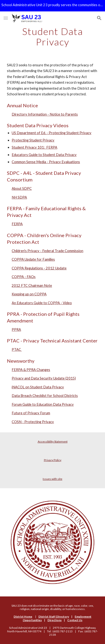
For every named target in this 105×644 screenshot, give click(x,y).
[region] (52, 6)
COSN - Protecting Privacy (33, 422)
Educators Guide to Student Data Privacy (44, 155)
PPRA (16, 329)
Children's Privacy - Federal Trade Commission (47, 251)
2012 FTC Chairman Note (32, 285)
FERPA (17, 224)
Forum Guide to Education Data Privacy (43, 404)
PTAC (17, 349)
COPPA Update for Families (33, 259)
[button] (6, 18)
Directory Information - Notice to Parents (45, 114)
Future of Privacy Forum (31, 413)
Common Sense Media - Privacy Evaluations (46, 162)
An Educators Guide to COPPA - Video (42, 303)
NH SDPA (19, 197)
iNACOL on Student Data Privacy (38, 387)
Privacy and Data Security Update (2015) (44, 378)
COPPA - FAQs (24, 277)
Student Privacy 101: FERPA (34, 147)
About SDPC (22, 188)
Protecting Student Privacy (33, 140)
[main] (52, 37)
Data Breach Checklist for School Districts (45, 396)
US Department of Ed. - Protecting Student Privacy (52, 133)
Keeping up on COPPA (29, 294)
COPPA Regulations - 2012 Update (39, 268)
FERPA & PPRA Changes (31, 370)
